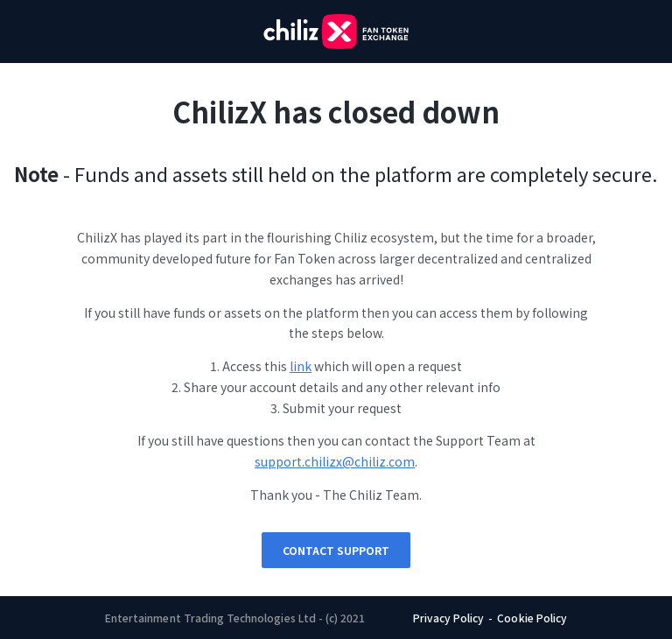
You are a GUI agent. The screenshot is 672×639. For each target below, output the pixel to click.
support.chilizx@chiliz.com (335, 461)
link (301, 366)
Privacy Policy (449, 618)
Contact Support (336, 550)
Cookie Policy (532, 618)
